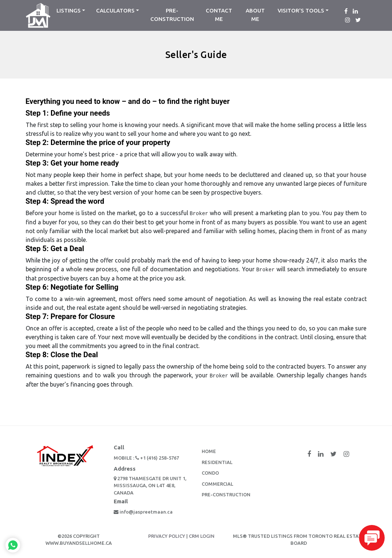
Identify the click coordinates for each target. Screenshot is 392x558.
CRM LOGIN (202, 536)
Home (209, 451)
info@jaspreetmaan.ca (143, 512)
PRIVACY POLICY (167, 536)
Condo (210, 473)
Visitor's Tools (301, 10)
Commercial (217, 484)
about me (255, 15)
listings (69, 10)
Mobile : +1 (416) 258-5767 (146, 458)
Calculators (115, 10)
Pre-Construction (172, 15)
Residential (217, 462)
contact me (219, 15)
